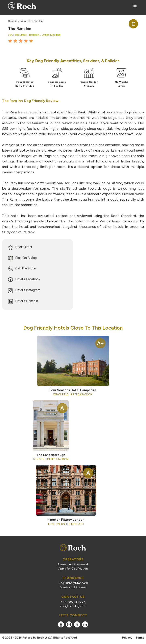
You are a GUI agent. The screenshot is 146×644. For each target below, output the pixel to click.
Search (21, 21)
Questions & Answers (73, 587)
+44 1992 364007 (73, 602)
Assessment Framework (73, 564)
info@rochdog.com (73, 606)
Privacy (127, 638)
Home (12, 21)
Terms (140, 638)
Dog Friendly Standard (73, 583)
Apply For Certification (73, 569)
